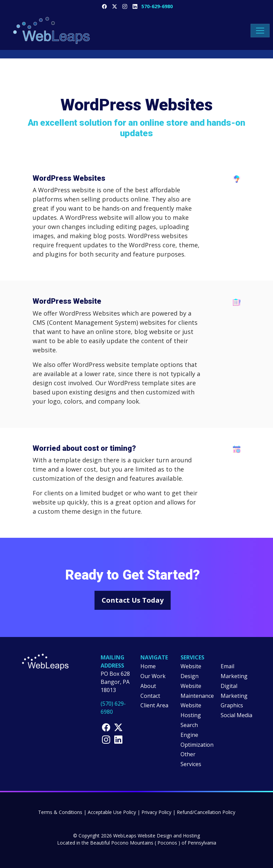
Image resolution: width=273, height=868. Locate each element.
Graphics (232, 705)
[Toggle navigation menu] (260, 31)
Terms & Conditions (60, 812)
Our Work (153, 676)
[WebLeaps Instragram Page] (125, 6)
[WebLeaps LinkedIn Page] (135, 6)
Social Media (236, 715)
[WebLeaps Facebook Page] (104, 6)
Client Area (154, 705)
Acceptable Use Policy (112, 812)
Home (148, 666)
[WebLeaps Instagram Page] (106, 739)
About (148, 686)
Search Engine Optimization (197, 735)
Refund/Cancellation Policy (206, 812)
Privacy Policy (156, 812)
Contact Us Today (133, 600)
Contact (150, 696)
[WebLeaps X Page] (115, 6)
